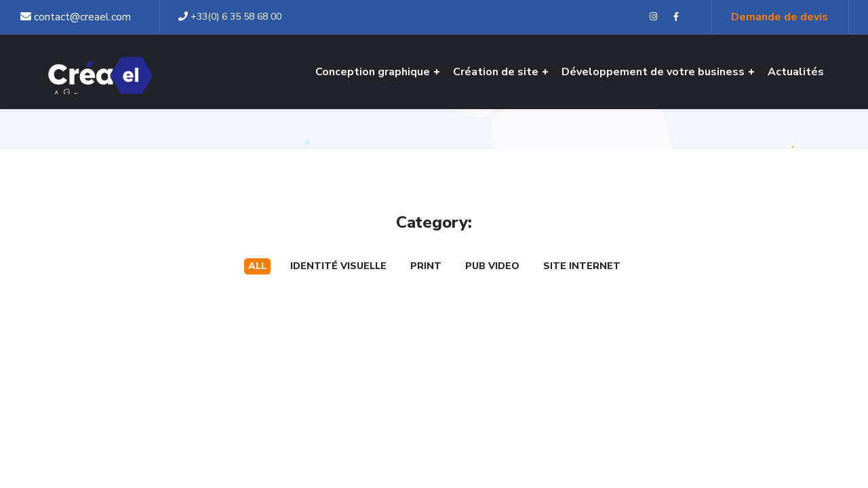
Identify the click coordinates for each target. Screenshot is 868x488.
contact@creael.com (76, 17)
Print (426, 266)
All (257, 266)
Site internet (582, 266)
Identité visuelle (338, 266)
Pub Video (492, 266)
